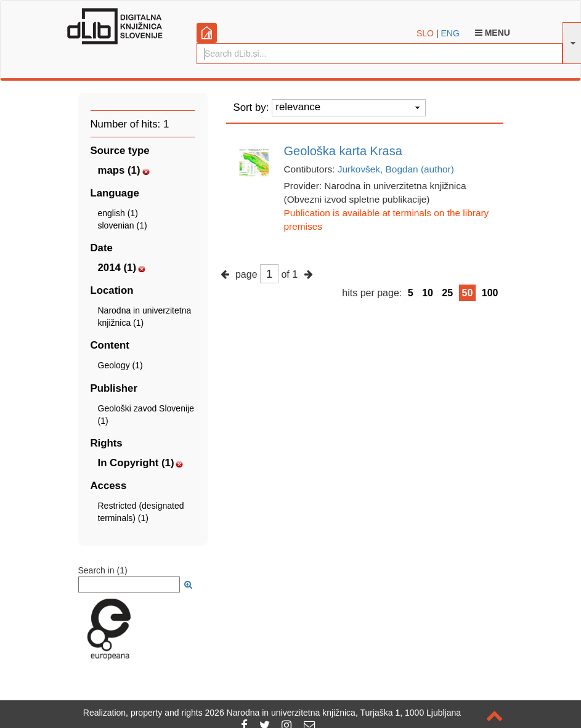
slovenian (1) (123, 225)
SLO (425, 33)
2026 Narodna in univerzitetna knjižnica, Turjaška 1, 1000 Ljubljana (333, 713)
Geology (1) (120, 365)
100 (490, 293)
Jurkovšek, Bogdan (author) (396, 169)
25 (447, 293)
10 (428, 293)
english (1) (118, 213)
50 (468, 293)
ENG (450, 33)
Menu (493, 33)
